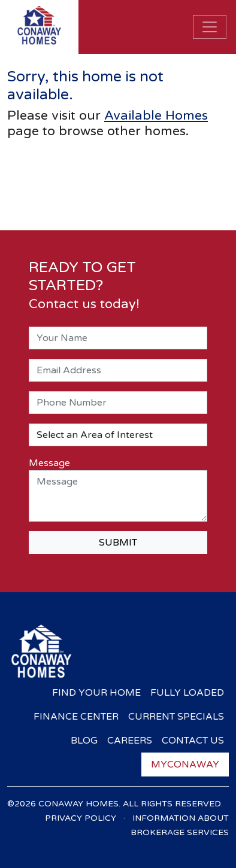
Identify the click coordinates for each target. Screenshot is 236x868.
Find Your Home (96, 693)
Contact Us (193, 741)
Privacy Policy (81, 818)
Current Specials (176, 717)
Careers (130, 741)
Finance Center (76, 717)
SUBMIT (118, 543)
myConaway (185, 765)
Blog (84, 741)
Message (49, 463)
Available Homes (156, 115)
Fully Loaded (187, 693)
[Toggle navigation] (210, 27)
